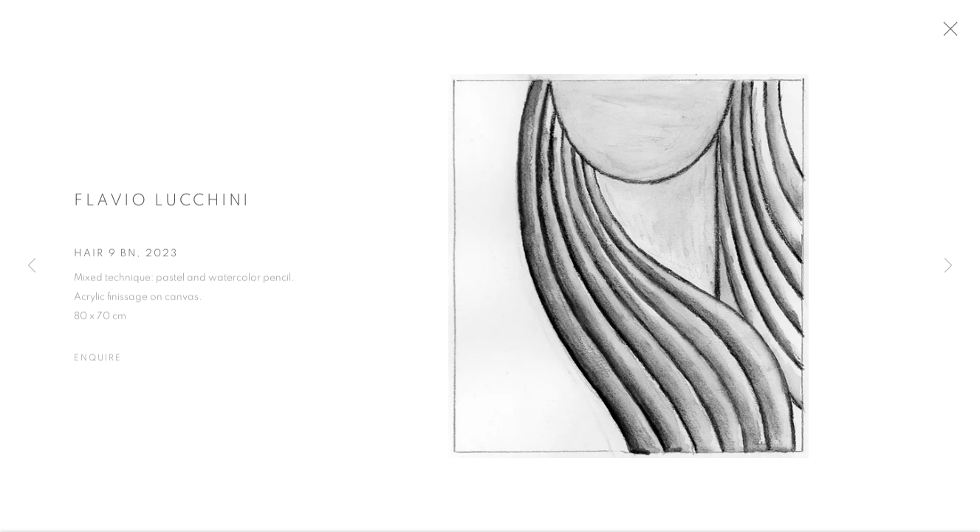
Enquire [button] (97, 363)
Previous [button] (32, 266)
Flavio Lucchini (162, 205)
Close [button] (962, 33)
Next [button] (948, 266)
